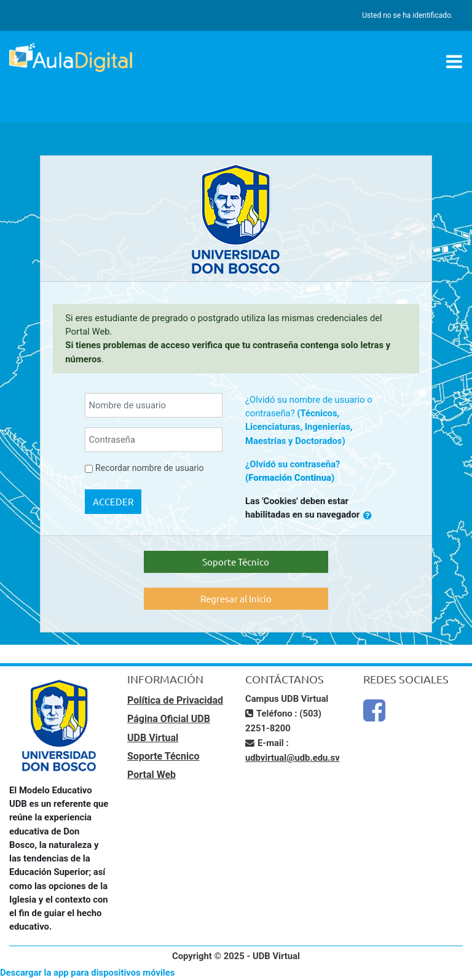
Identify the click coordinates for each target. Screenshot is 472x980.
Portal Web (151, 775)
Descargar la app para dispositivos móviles (87, 973)
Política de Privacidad (175, 700)
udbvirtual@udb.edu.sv (293, 758)
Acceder (113, 501)
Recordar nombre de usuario (149, 468)
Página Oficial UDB (169, 719)
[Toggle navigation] (454, 61)
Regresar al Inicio (236, 598)
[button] (368, 515)
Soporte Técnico (236, 562)
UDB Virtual (153, 738)
